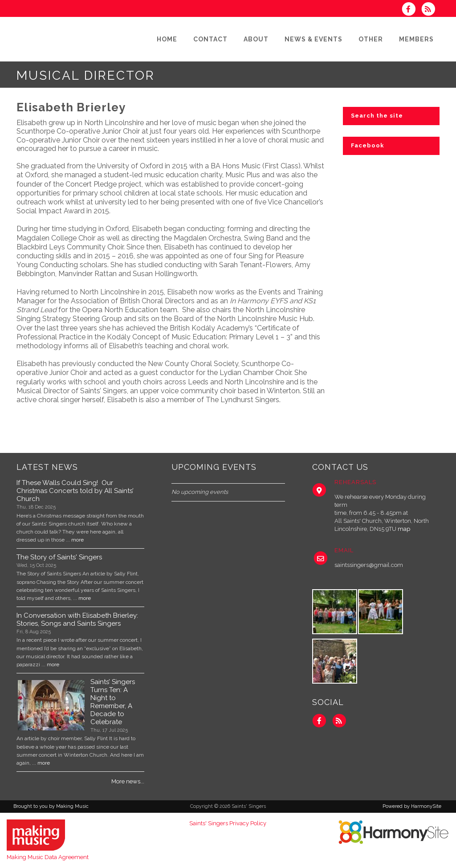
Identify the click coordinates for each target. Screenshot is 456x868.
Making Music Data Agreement (48, 857)
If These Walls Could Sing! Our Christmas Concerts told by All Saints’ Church (75, 491)
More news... (128, 781)
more (77, 540)
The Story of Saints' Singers (59, 557)
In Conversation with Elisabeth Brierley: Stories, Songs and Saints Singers (77, 619)
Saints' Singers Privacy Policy (228, 823)
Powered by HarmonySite (412, 806)
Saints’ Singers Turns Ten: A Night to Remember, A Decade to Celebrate (113, 702)
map (404, 529)
